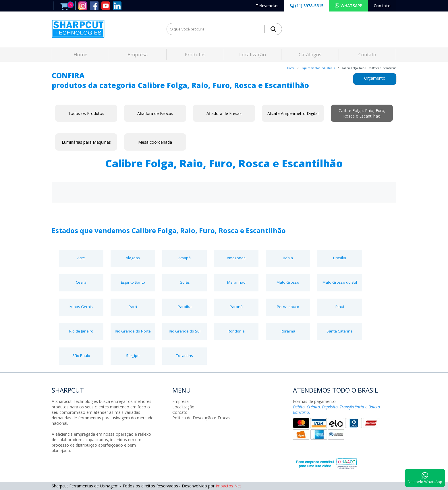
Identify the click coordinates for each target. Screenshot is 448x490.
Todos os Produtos (86, 113)
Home (80, 54)
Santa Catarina (340, 331)
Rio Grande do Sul (185, 331)
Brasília (340, 258)
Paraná (236, 307)
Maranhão (236, 282)
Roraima (288, 331)
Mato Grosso (288, 282)
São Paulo (81, 356)
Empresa (138, 54)
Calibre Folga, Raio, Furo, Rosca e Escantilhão (362, 113)
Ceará (81, 282)
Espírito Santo (133, 282)
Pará (133, 307)
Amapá (185, 258)
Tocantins (185, 356)
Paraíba (185, 307)
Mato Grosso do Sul (340, 282)
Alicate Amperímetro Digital (293, 113)
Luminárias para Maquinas (86, 142)
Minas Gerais (81, 307)
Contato (382, 6)
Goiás (185, 282)
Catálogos (310, 54)
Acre (81, 258)
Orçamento (375, 78)
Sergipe (133, 356)
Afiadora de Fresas (224, 113)
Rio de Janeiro (81, 331)
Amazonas (236, 258)
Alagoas (133, 258)
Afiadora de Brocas (155, 113)
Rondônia (236, 331)
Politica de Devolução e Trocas (201, 418)
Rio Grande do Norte (133, 331)
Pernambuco (288, 307)
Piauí (340, 307)
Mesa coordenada (155, 142)
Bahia (288, 258)
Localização (253, 54)
